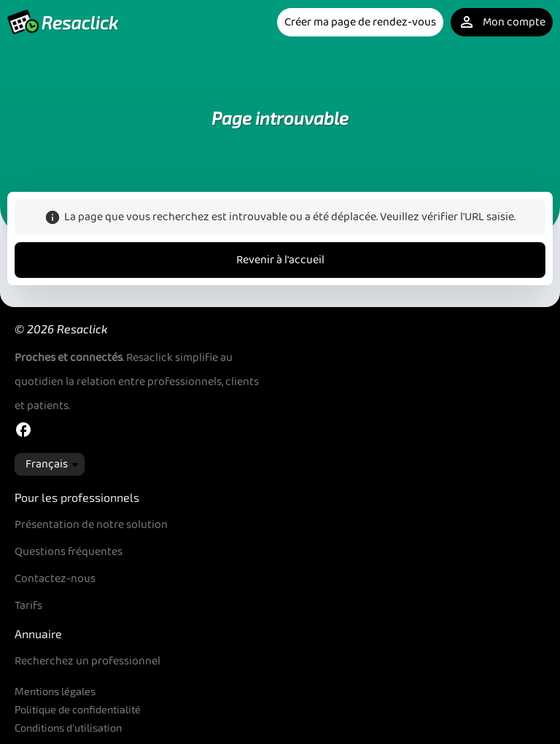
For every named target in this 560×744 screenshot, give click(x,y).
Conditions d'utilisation (68, 728)
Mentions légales (55, 691)
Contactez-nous (55, 579)
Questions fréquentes (69, 552)
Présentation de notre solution (91, 525)
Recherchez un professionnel (87, 661)
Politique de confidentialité (78, 709)
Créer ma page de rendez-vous (360, 22)
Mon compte (502, 22)
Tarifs (28, 606)
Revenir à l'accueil (280, 260)
